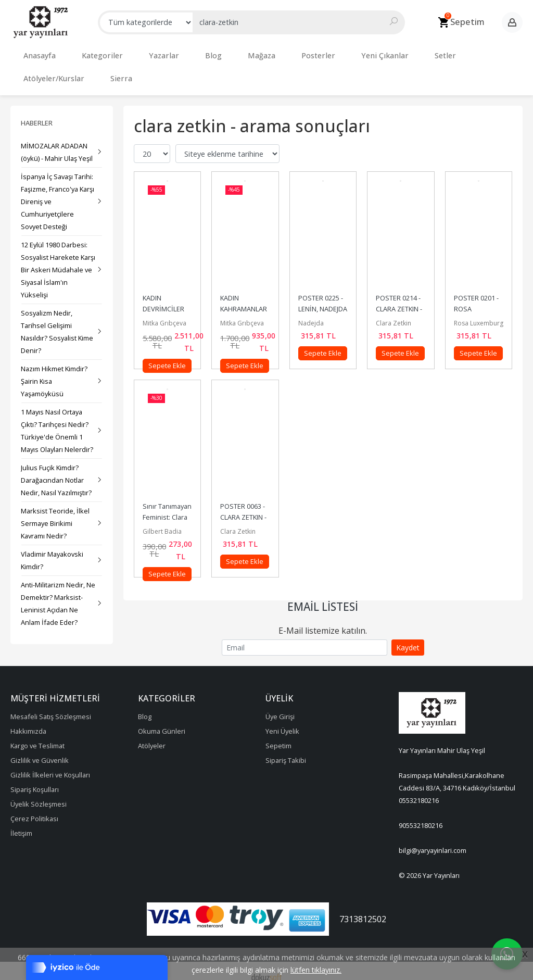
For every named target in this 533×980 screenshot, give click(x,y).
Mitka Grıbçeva (164, 313)
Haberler (37, 112)
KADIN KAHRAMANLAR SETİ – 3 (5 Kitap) (245, 298)
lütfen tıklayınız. (316, 970)
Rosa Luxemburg (479, 313)
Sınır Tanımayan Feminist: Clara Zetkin (168, 507)
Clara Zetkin (394, 313)
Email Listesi (323, 596)
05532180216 (419, 790)
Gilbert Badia (162, 521)
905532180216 (421, 815)
